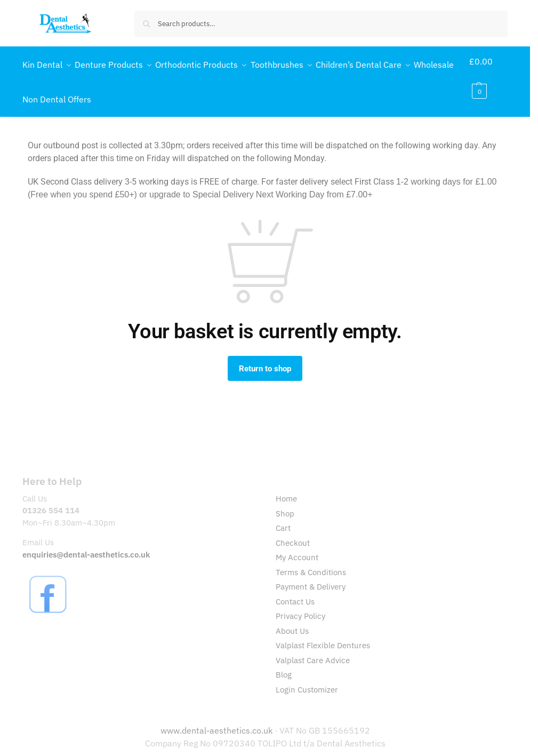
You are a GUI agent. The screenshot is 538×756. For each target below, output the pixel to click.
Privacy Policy (300, 605)
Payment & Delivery (311, 576)
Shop (285, 502)
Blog (284, 664)
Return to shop (265, 357)
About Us (292, 620)
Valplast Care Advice (313, 649)
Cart (283, 517)
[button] (490, 76)
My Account (297, 547)
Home (286, 488)
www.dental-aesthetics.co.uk (218, 720)
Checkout (293, 532)
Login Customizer (307, 678)
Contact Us (295, 590)
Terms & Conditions (311, 561)
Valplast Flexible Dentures (323, 635)
